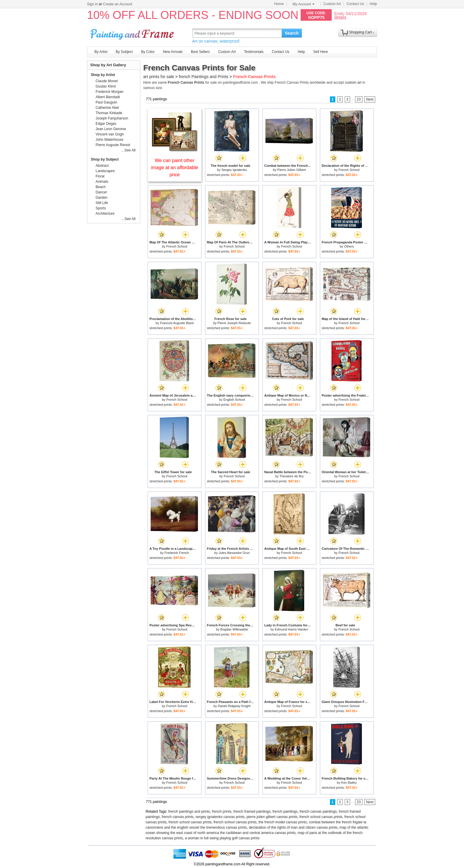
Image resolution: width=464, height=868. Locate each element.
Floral (100, 176)
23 (359, 99)
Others (349, 246)
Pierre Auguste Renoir (113, 145)
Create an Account (118, 4)
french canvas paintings (318, 812)
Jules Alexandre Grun (234, 553)
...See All (129, 150)
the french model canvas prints (283, 822)
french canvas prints (178, 817)
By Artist (101, 52)
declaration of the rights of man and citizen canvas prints (293, 827)
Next (370, 99)
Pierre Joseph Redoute (234, 323)
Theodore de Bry (291, 476)
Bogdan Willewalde (234, 629)
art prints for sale (159, 77)
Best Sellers (200, 52)
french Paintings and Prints (203, 77)
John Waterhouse (109, 140)
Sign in (92, 4)
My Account (304, 4)
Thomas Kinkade (109, 113)
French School (349, 170)
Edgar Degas (106, 124)
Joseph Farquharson (112, 118)
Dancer (101, 192)
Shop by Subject (105, 159)
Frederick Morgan (109, 92)
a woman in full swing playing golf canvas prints (222, 838)
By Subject (124, 52)
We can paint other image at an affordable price (175, 168)
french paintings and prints (189, 812)
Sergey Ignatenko (234, 170)
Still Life (102, 203)
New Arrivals (173, 52)
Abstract (102, 166)
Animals (102, 182)
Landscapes (105, 171)
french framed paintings (252, 812)
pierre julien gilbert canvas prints (272, 817)
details (340, 17)
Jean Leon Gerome (111, 129)
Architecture (105, 214)
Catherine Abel (107, 108)
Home (279, 4)
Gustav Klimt (106, 86)
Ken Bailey (349, 783)
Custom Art (332, 4)
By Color (148, 52)
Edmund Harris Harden (292, 629)
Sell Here (321, 52)
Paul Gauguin (106, 102)
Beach (101, 187)
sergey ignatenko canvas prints (220, 817)
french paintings (285, 812)
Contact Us (355, 4)
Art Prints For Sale (133, 33)
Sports (101, 208)
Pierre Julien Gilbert (292, 170)
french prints (222, 812)
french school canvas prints (321, 817)
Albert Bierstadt (108, 97)
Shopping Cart (361, 32)
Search (292, 33)
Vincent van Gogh (110, 134)
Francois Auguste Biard (177, 323)
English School (234, 400)
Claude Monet (107, 81)
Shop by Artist (103, 75)
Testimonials (254, 52)
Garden (101, 198)
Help (373, 4)
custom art (353, 83)
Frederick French (177, 553)
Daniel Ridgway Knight (234, 706)
